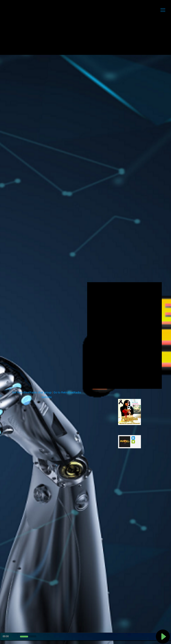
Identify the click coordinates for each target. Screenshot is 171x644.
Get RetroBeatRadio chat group (32, 392)
